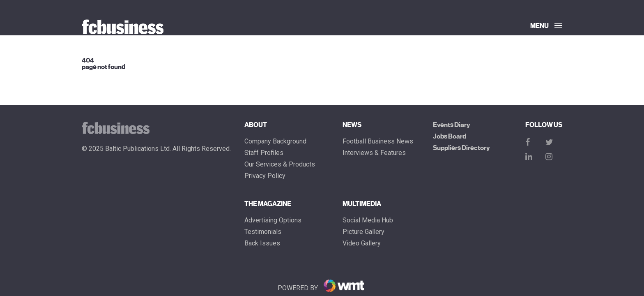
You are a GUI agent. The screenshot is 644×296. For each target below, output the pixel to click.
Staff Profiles (264, 153)
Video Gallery (362, 243)
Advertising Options (273, 220)
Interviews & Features (374, 153)
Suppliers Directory (461, 148)
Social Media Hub (368, 220)
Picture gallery (363, 232)
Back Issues (262, 243)
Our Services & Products (280, 164)
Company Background (275, 141)
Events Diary (451, 125)
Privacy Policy (265, 176)
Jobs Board (450, 136)
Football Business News (378, 141)
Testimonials (263, 232)
